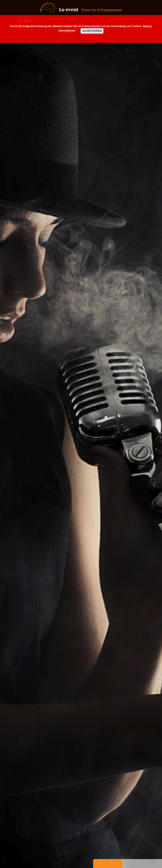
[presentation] (101, 864)
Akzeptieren (92, 31)
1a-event (68, 9)
